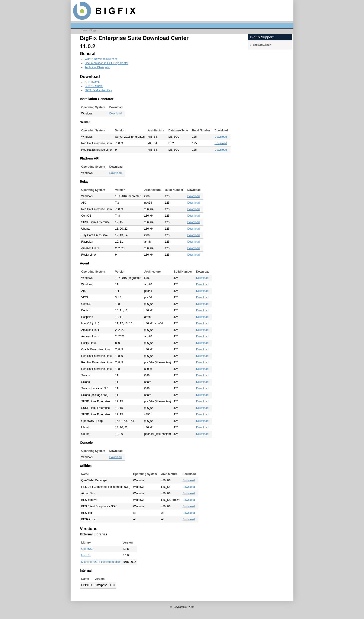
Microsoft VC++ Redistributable (101, 562)
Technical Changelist (97, 67)
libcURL (86, 555)
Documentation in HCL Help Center (107, 63)
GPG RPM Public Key (98, 90)
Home (85, 30)
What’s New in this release (101, 59)
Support (94, 30)
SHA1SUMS (92, 82)
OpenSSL (87, 549)
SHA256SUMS (94, 86)
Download (115, 114)
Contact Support (262, 45)
